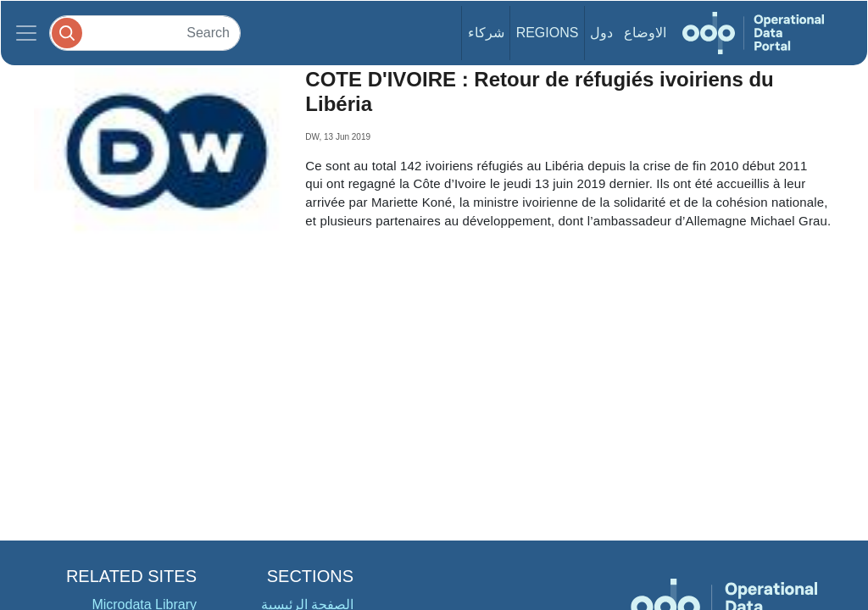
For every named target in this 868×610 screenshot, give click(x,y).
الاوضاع (645, 33)
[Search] (145, 33)
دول (601, 33)
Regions (548, 33)
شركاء (486, 33)
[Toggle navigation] (26, 33)
